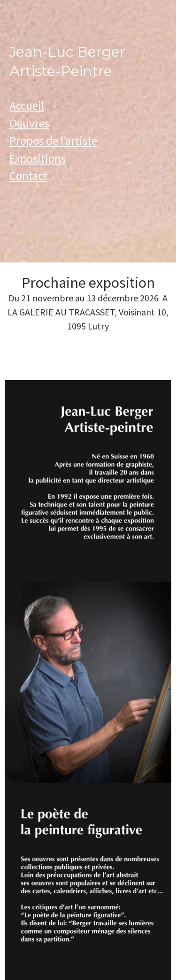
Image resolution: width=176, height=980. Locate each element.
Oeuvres (29, 123)
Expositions (38, 158)
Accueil (27, 105)
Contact (28, 176)
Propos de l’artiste (53, 141)
